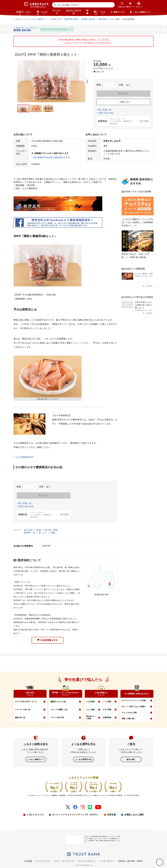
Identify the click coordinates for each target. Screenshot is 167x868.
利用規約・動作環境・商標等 (130, 861)
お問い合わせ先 (106, 113)
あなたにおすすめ (74, 12)
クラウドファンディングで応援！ (134, 701)
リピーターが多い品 (23, 710)
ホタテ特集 (107, 710)
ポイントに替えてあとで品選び (134, 707)
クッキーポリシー (107, 861)
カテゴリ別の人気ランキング (26, 702)
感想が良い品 (20, 717)
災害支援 (112, 814)
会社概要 (28, 861)
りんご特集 (90, 710)
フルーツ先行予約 (57, 717)
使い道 (101, 13)
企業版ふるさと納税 (134, 814)
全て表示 (144, 121)
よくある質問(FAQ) (83, 759)
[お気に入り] (160, 862)
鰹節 (53, 533)
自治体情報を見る (47, 640)
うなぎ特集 (90, 702)
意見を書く (131, 759)
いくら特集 (107, 702)
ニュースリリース (43, 861)
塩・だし (43, 533)
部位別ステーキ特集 (91, 717)
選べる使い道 (105, 110)
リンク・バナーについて (64, 861)
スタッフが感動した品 (59, 710)
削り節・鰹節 (51, 530)
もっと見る (147, 286)
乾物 (39, 530)
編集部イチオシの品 (58, 702)
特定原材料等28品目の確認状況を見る (52, 157)
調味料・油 (30, 533)
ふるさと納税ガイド (36, 759)
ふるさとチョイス (35, 814)
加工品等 (29, 530)
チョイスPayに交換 (129, 713)
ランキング (57, 12)
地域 (42, 13)
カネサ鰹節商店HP (24, 457)
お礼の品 (24, 13)
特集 (87, 12)
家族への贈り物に (129, 719)
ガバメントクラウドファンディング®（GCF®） (75, 814)
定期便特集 (107, 717)
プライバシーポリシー (87, 861)
